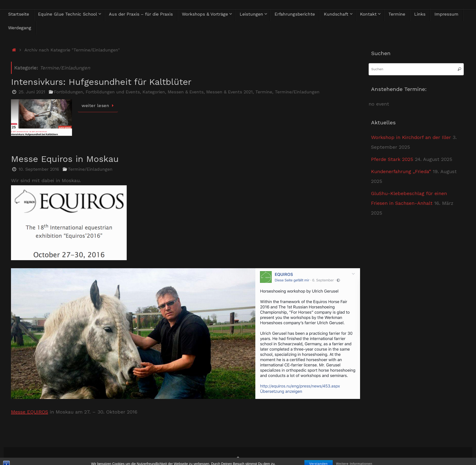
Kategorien (154, 92)
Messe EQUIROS (30, 412)
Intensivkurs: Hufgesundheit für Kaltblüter (101, 82)
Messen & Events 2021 (229, 92)
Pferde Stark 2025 (392, 159)
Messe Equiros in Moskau (65, 159)
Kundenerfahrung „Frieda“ (401, 171)
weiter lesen (99, 105)
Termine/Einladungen (297, 92)
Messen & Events (186, 92)
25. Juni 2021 (32, 92)
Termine (264, 92)
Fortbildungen (68, 92)
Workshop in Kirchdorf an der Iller (411, 137)
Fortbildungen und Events (113, 92)
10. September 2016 (39, 169)
